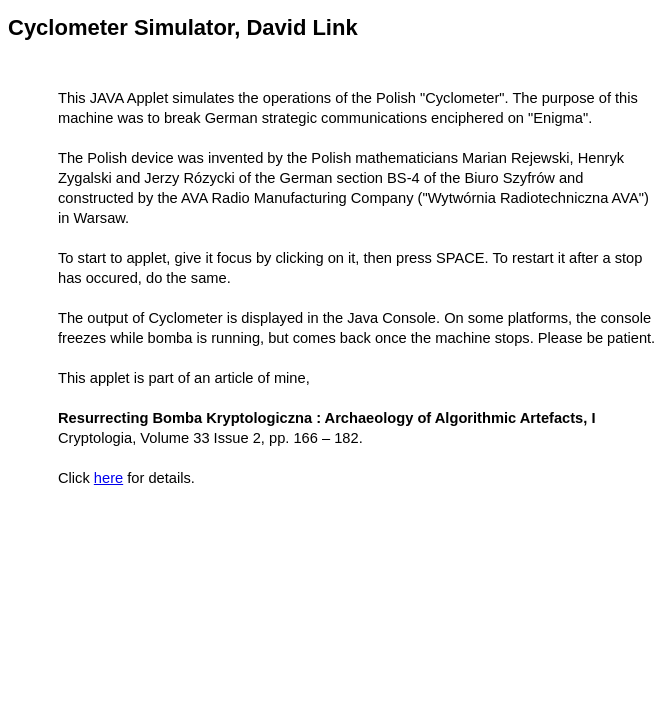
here (108, 478)
